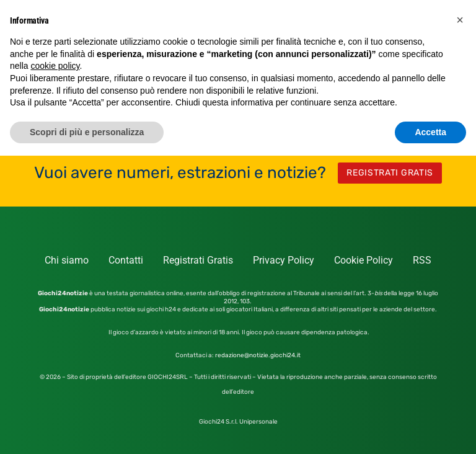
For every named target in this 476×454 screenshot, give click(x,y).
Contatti (126, 260)
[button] (460, 20)
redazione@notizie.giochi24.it (258, 355)
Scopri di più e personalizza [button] (87, 132)
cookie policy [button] (55, 66)
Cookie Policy (364, 260)
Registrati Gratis (198, 260)
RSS (422, 260)
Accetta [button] (430, 132)
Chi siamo (67, 260)
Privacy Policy (284, 260)
